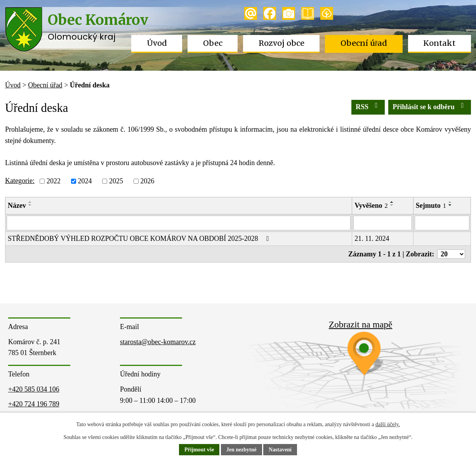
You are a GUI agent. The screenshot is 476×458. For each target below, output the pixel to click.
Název (17, 205)
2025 (116, 181)
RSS (368, 106)
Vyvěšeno (371, 205)
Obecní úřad (364, 43)
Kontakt (439, 43)
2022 (54, 181)
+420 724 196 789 (34, 404)
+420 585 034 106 (34, 389)
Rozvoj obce (281, 43)
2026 (147, 181)
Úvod (157, 43)
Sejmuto (431, 205)
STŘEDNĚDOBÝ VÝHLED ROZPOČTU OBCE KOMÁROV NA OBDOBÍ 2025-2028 (140, 239)
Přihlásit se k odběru (430, 106)
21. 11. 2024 (372, 239)
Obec (213, 43)
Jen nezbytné (241, 450)
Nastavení (280, 450)
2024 (85, 181)
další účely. (388, 425)
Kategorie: (20, 181)
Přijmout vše (199, 450)
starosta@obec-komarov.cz (158, 342)
